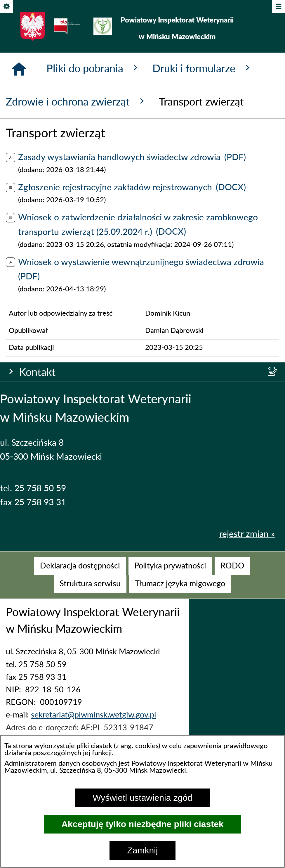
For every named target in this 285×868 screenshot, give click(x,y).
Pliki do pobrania (94, 257)
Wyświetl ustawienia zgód (142, 798)
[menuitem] (80, 575)
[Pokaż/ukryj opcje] (7, 7)
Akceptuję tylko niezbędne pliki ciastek (142, 824)
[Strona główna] (19, 258)
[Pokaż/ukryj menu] (278, 7)
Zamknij (142, 850)
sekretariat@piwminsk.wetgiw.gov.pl (93, 723)
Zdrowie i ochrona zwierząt (77, 290)
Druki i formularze (203, 257)
